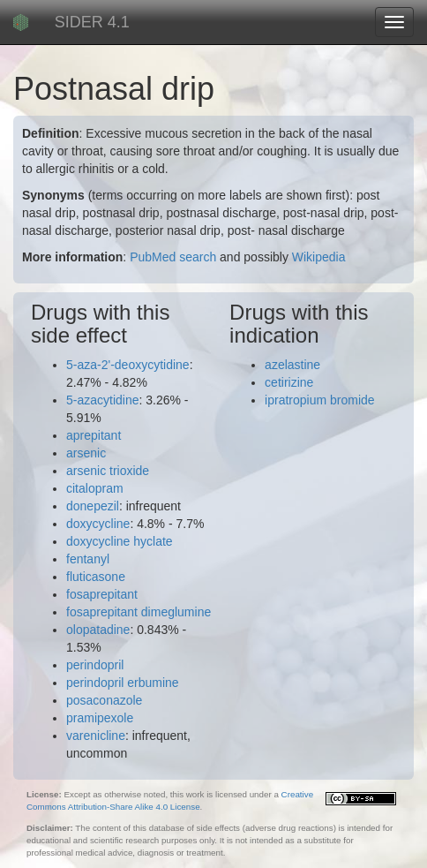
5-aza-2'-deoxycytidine (128, 365)
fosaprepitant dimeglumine (139, 612)
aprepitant (94, 435)
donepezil (93, 506)
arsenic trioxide (108, 471)
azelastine (292, 365)
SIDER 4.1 (92, 22)
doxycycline (98, 524)
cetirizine (289, 382)
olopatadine (98, 630)
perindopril (95, 665)
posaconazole (104, 700)
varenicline (96, 736)
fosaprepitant (102, 594)
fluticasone (96, 577)
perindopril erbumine (123, 683)
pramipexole (100, 718)
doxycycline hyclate (120, 541)
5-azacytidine (103, 400)
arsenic (86, 453)
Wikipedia (319, 257)
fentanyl (88, 559)
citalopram (95, 488)
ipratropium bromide (320, 400)
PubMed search (173, 257)
